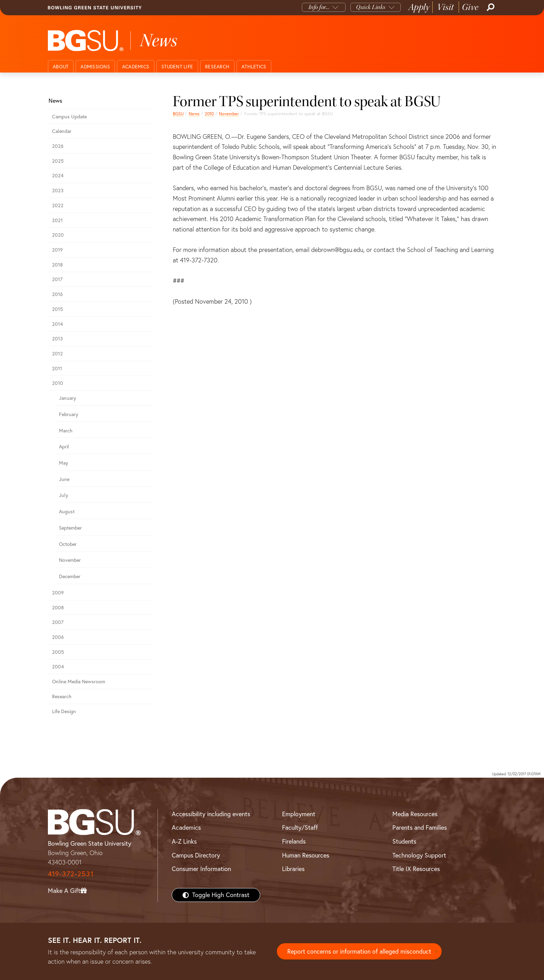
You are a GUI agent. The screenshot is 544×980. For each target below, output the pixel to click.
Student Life (177, 67)
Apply (419, 7)
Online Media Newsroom (79, 682)
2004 (58, 667)
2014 (57, 324)
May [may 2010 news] (63, 463)
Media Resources (415, 814)
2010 (209, 114)
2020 (58, 235)
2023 (58, 191)
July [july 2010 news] (63, 495)
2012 (57, 354)
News (194, 114)
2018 (57, 265)
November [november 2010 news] (229, 114)
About (61, 67)
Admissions (95, 67)
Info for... (319, 7)
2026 (58, 146)
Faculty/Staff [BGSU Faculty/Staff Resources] (300, 827)
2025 (58, 161)
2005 (58, 652)
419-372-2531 (71, 874)
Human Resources (306, 855)
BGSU (178, 114)
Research (217, 67)
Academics (136, 67)
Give (470, 7)
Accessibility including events (211, 814)
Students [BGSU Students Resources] (404, 841)
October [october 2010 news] (68, 544)
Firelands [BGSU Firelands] (294, 841)
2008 (58, 608)
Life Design (64, 711)
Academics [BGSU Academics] (186, 827)
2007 (58, 622)
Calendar (62, 131)
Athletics (254, 67)
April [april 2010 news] (64, 447)
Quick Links (371, 7)
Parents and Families (420, 827)
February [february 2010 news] (69, 414)
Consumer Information (201, 869)
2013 (57, 339)
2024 (58, 176)
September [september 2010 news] (70, 528)
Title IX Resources (416, 869)
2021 (57, 220)
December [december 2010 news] (70, 576)
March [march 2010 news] (66, 431)
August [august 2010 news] (67, 512)
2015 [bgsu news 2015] (57, 309)
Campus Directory (196, 855)
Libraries (293, 869)
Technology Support (419, 855)
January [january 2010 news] (67, 398)
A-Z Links (184, 841)
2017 (57, 279)
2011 (57, 369)
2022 (58, 205)
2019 (57, 250)
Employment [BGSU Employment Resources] (299, 814)
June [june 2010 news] (64, 479)
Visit (446, 7)
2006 (58, 637)
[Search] (490, 7)
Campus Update (69, 117)
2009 (58, 593)
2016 (57, 294)
